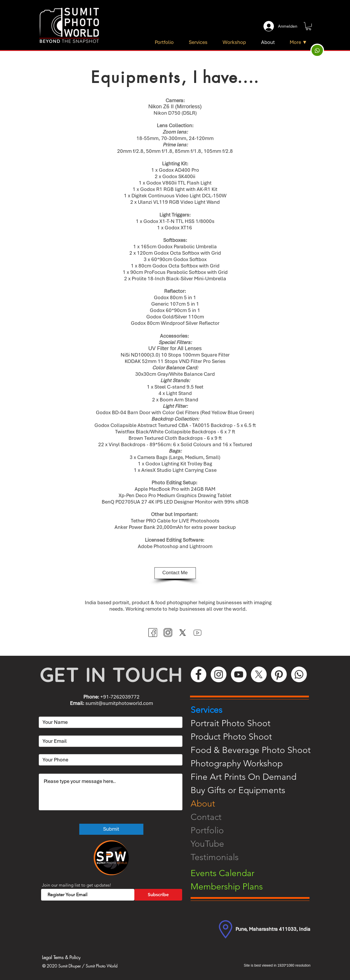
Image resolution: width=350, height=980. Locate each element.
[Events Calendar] (255, 873)
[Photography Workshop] (255, 763)
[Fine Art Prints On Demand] (255, 777)
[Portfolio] (255, 830)
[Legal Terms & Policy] (86, 957)
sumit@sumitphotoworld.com (119, 703)
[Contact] (255, 817)
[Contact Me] (175, 573)
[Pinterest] (279, 674)
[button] (308, 26)
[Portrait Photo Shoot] (255, 723)
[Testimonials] (255, 857)
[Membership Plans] (255, 887)
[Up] (317, 50)
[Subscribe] (158, 895)
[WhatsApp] (299, 674)
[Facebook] (198, 674)
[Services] (255, 710)
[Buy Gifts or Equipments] (255, 790)
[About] (255, 804)
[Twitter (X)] (183, 633)
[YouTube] (239, 674)
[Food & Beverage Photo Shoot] (255, 750)
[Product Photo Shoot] (255, 737)
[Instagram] (219, 674)
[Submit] (111, 829)
